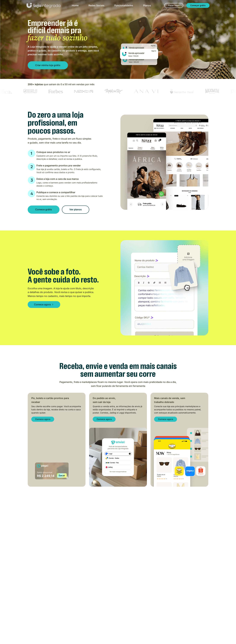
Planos (147, 5)
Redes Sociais (96, 5)
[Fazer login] (174, 5)
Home (75, 5)
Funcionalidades (124, 5)
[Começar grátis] (198, 5)
